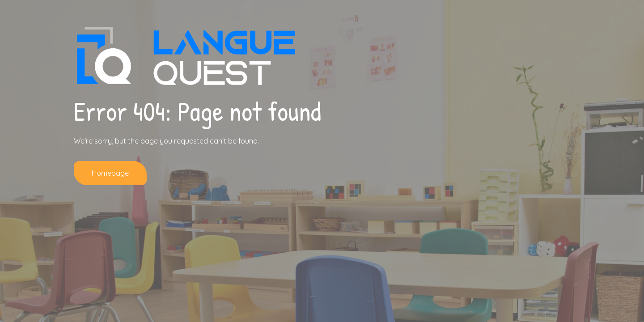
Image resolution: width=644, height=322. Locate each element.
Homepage (110, 173)
